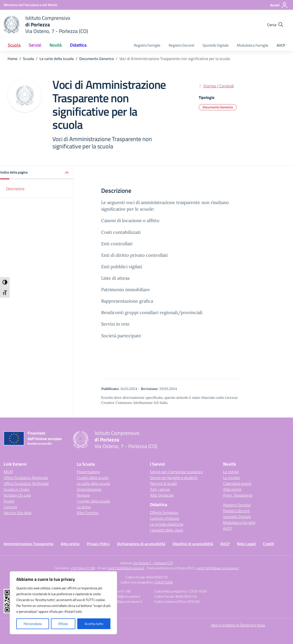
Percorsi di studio (163, 483)
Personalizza (33, 624)
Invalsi (9, 501)
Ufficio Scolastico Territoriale (26, 483)
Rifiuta (63, 624)
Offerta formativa (164, 512)
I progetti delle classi (166, 530)
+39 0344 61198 (83, 568)
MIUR (8, 472)
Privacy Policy (98, 544)
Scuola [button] (14, 45)
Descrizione (15, 189)
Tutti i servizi (160, 489)
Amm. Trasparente (238, 495)
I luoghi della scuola (93, 478)
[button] (37, 173)
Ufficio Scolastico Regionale (26, 478)
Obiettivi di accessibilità (193, 544)
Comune (10, 507)
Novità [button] (56, 45)
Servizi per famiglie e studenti (174, 478)
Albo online (232, 489)
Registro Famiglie (147, 45)
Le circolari (232, 478)
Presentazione (88, 472)
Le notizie (231, 472)
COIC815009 (164, 582)
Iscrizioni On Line (17, 495)
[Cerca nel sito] (275, 25)
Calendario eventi (237, 483)
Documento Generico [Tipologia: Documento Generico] (218, 107)
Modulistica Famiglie (253, 45)
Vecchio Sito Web (18, 513)
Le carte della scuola (93, 483)
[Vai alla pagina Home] (12, 59)
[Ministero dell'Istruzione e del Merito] (30, 5)
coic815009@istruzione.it (126, 568)
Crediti (269, 544)
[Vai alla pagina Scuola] (28, 59)
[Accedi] (279, 5)
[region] (63, 603)
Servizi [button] (35, 45)
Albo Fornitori (88, 513)
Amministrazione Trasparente (29, 544)
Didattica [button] (78, 45)
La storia (84, 507)
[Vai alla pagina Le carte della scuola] (57, 59)
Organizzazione (89, 489)
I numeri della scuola (93, 501)
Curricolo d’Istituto (165, 518)
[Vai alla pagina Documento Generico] (97, 59)
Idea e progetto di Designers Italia (238, 625)
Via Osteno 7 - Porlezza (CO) (153, 563)
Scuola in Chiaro (17, 489)
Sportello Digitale (216, 45)
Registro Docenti (181, 45)
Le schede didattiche (167, 524)
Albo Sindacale (162, 495)
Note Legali (246, 544)
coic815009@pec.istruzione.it (218, 568)
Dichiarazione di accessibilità (141, 544)
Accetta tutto (94, 624)
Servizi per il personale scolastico (176, 472)
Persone (83, 495)
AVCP (281, 45)
